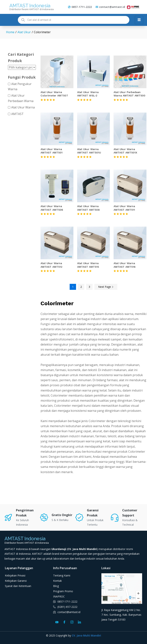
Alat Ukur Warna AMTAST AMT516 (125, 265)
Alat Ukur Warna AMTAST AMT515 (88, 265)
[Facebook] (64, 622)
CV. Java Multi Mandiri (86, 635)
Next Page (106, 287)
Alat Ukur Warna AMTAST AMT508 (88, 208)
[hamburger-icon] (139, 20)
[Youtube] (57, 622)
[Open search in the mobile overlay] (74, 20)
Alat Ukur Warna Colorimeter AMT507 (54, 94)
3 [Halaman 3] (89, 287)
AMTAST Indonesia (30, 6)
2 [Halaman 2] (81, 287)
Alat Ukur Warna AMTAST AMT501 (52, 151)
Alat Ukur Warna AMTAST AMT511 (124, 208)
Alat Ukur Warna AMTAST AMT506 (52, 208)
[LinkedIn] (79, 622)
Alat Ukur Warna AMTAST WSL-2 (88, 94)
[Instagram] (72, 622)
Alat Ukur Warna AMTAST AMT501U (89, 151)
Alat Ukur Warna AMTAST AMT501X (125, 151)
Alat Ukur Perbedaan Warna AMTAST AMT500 (129, 94)
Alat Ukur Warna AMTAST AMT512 (51, 265)
